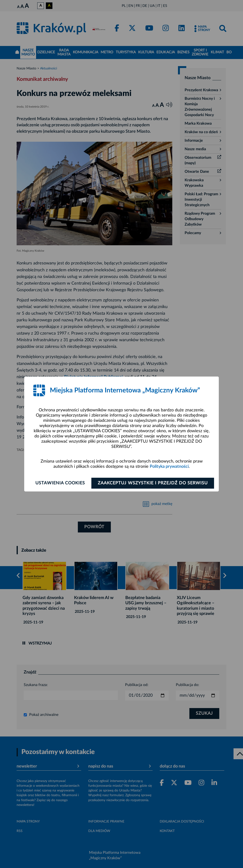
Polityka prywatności (169, 467)
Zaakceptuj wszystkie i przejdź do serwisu (153, 483)
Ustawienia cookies (60, 483)
